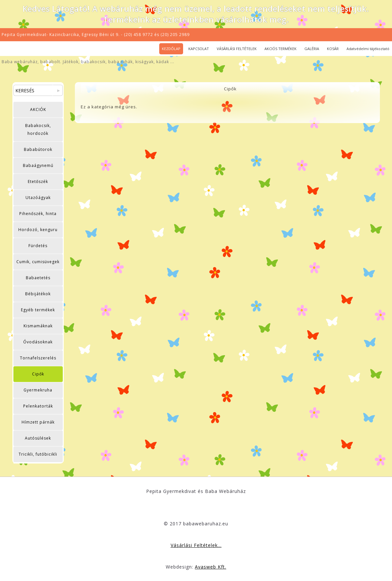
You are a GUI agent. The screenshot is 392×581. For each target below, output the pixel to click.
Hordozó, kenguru (38, 230)
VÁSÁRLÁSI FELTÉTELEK (237, 49)
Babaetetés (38, 278)
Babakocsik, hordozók (38, 129)
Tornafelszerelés (38, 358)
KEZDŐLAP (171, 49)
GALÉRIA (312, 49)
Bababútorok (38, 149)
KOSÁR (333, 49)
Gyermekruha (38, 390)
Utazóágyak (38, 198)
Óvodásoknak (38, 342)
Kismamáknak (38, 326)
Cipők (38, 374)
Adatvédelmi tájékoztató (368, 49)
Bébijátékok (38, 294)
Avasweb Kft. (211, 567)
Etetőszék (38, 182)
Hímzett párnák (38, 422)
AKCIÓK (38, 109)
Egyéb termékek (38, 310)
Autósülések (38, 438)
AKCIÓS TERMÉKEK (281, 49)
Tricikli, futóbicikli (38, 454)
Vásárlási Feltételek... (196, 545)
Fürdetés (38, 246)
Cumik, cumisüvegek (38, 262)
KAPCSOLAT (199, 49)
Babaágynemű (38, 165)
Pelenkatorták (38, 406)
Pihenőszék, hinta (38, 214)
